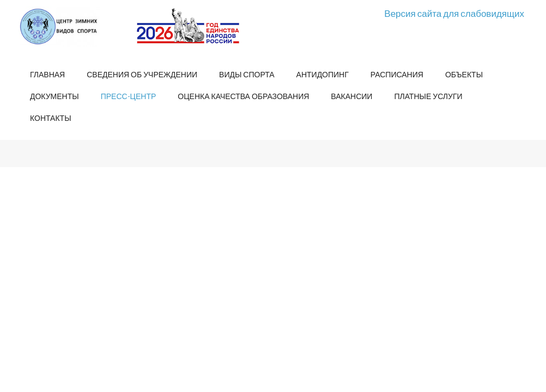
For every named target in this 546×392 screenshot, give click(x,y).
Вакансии (351, 96)
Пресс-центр (129, 96)
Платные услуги (428, 96)
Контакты (51, 118)
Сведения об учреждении (142, 74)
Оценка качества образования (243, 96)
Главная (47, 74)
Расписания (397, 74)
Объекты (464, 74)
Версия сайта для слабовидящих (454, 13)
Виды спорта (247, 74)
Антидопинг (323, 74)
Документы (54, 96)
